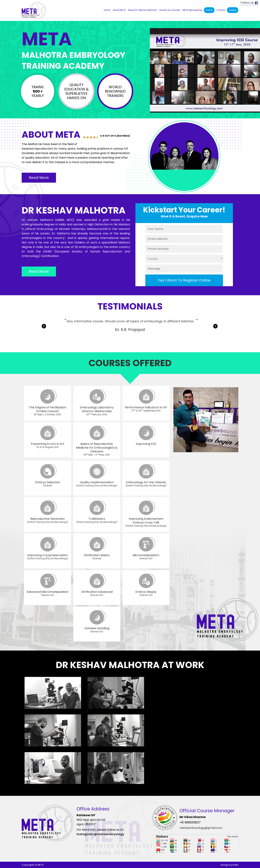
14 (213, 33)
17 (227, 33)
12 (204, 33)
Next (216, 327)
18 (232, 33)
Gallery (233, 10)
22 (152, 37)
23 (157, 37)
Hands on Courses (170, 10)
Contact (221, 10)
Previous (44, 327)
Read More (39, 178)
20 (241, 33)
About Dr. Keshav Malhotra (142, 10)
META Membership (192, 10)
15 (218, 33)
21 (246, 33)
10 (194, 33)
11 (199, 33)
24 (162, 37)
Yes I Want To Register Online (184, 280)
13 (209, 33)
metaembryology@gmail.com (201, 828)
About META (119, 10)
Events (209, 10)
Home (107, 10)
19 (237, 33)
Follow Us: (249, 3)
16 (223, 33)
